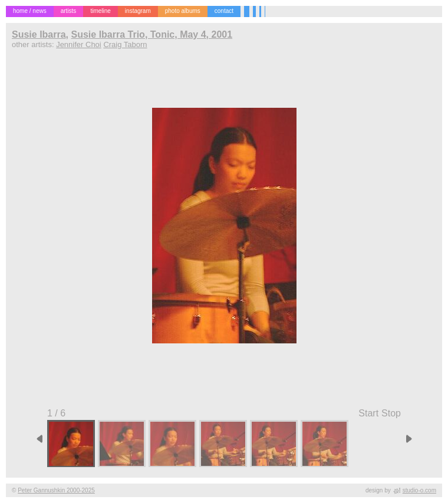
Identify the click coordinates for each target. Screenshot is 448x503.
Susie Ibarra (39, 34)
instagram (138, 11)
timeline (100, 11)
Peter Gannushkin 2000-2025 (56, 490)
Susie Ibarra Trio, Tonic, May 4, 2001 (152, 34)
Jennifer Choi (79, 44)
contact (224, 11)
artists (69, 11)
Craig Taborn (125, 44)
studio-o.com (419, 490)
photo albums (183, 11)
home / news (30, 11)
